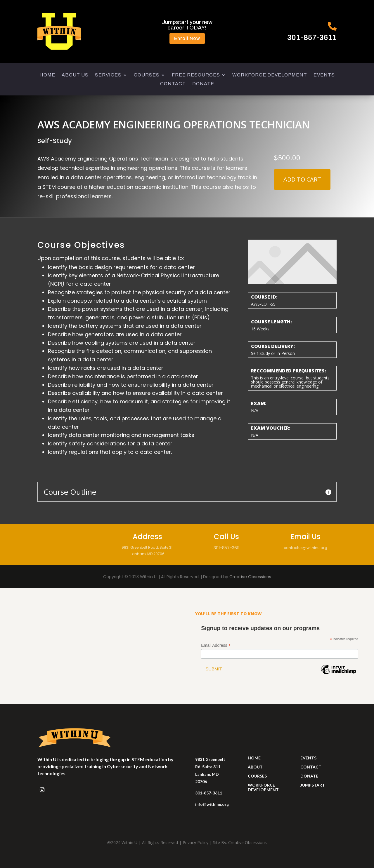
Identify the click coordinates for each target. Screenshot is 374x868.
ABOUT (255, 767)
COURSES (147, 75)
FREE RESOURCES (196, 75)
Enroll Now (187, 38)
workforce (261, 785)
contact (311, 767)
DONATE (203, 84)
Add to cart (302, 179)
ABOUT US (75, 75)
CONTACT (173, 84)
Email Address (216, 645)
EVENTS (324, 75)
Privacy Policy (195, 842)
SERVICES (108, 75)
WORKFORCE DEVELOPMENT (270, 75)
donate (309, 776)
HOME (47, 75)
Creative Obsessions (250, 577)
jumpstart (313, 785)
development (263, 790)
